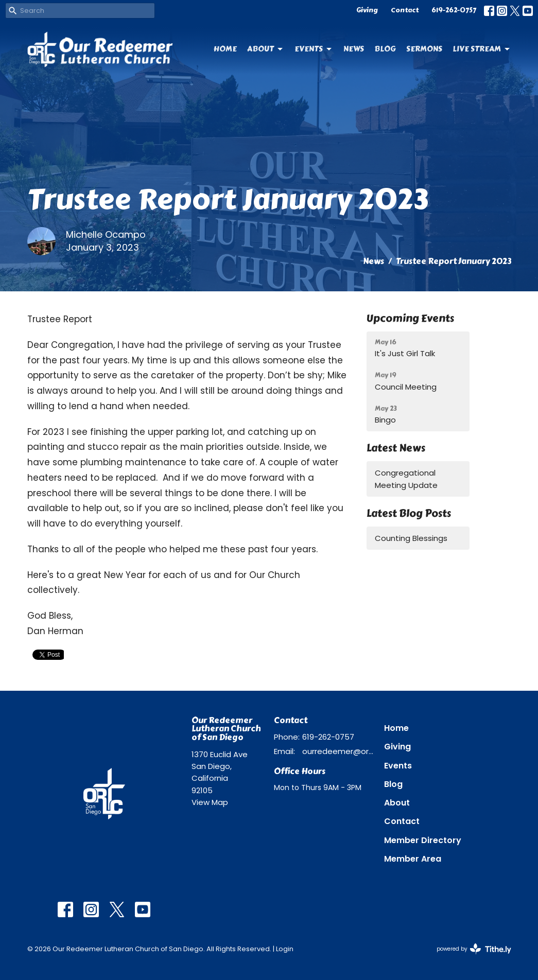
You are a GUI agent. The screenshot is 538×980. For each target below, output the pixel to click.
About (266, 49)
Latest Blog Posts (409, 513)
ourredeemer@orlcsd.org (338, 751)
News (354, 49)
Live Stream (482, 49)
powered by (474, 949)
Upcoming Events (410, 318)
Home (225, 49)
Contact (405, 10)
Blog (385, 49)
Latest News (396, 448)
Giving (367, 10)
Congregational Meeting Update (406, 479)
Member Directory (423, 840)
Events (314, 49)
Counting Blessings (411, 538)
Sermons (424, 49)
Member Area (413, 859)
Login (285, 949)
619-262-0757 (454, 10)
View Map (210, 802)
